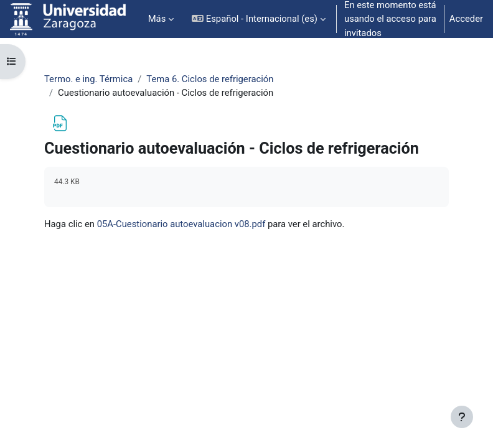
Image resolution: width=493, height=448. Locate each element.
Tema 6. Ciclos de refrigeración (210, 79)
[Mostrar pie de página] (462, 417)
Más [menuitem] (157, 19)
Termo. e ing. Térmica (88, 79)
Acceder (466, 19)
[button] (259, 19)
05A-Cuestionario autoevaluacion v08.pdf (181, 224)
